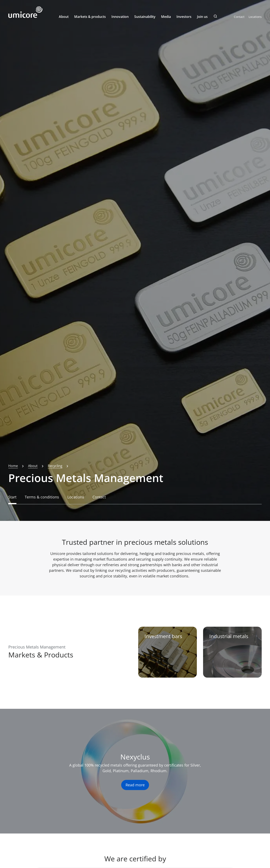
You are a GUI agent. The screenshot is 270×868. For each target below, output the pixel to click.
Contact (239, 17)
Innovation (120, 17)
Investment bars (163, 636)
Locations (255, 17)
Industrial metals (229, 636)
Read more (135, 785)
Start (12, 497)
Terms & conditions (42, 497)
